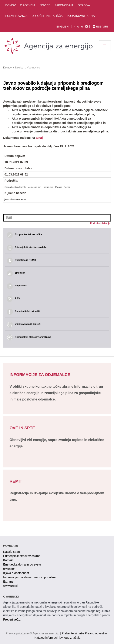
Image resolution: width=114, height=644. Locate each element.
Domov (11, 5)
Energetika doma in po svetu (22, 564)
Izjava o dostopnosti (16, 573)
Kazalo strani (12, 552)
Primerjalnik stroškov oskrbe (22, 556)
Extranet (9, 582)
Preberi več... (12, 619)
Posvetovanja (16, 16)
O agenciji (28, 5)
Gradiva (84, 5)
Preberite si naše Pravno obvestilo (84, 633)
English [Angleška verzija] (62, 27)
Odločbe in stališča (47, 16)
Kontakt (8, 560)
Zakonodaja (64, 5)
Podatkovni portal (82, 16)
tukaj (39, 138)
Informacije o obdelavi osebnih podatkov (30, 577)
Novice (45, 5)
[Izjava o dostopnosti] (86, 27)
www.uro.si (10, 586)
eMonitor (9, 569)
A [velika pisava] (82, 27)
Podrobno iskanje (100, 223)
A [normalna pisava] (78, 27)
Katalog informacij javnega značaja (57, 638)
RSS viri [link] (100, 27)
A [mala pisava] (74, 27)
